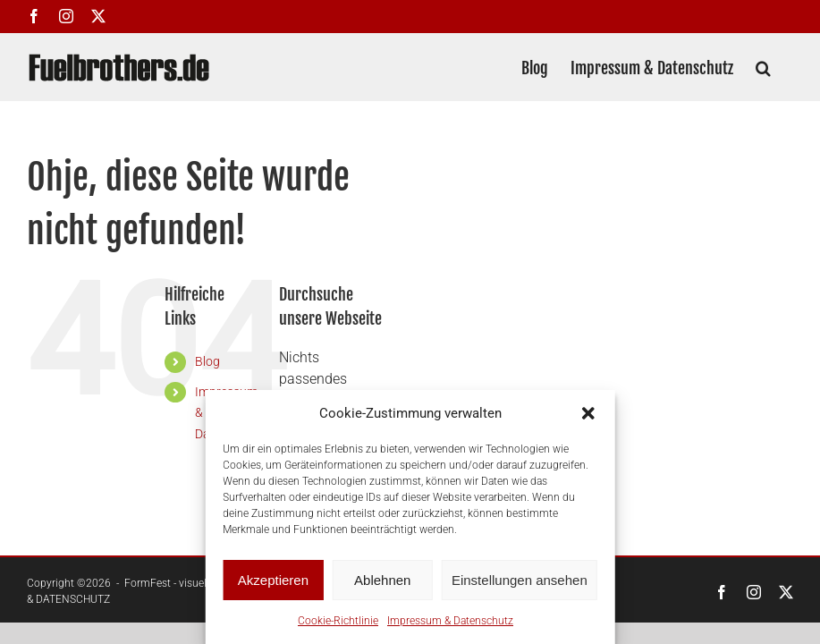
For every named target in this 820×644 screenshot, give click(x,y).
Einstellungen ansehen (520, 580)
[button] (588, 413)
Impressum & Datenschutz (450, 621)
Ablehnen (382, 580)
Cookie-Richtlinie (338, 621)
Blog (207, 361)
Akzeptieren (273, 580)
